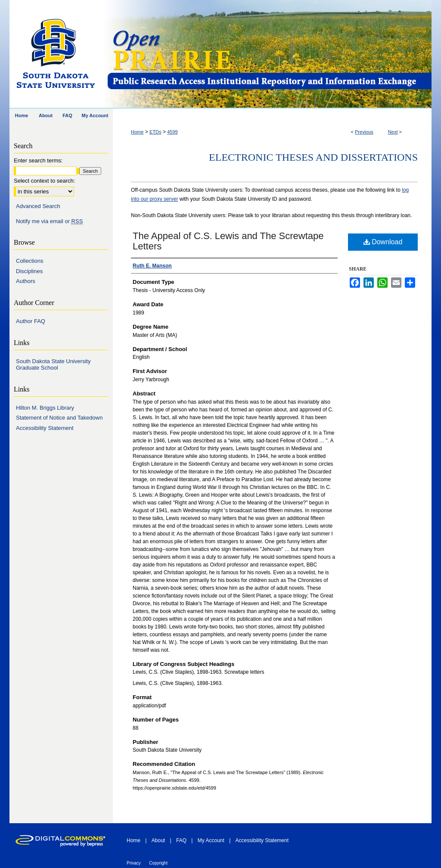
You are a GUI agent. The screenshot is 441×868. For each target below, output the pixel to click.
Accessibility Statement (45, 428)
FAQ (181, 840)
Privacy (134, 863)
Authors (26, 281)
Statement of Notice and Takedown (59, 418)
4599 (172, 132)
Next (393, 132)
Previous (364, 132)
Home (137, 132)
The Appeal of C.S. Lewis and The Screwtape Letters (228, 241)
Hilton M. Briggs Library (45, 408)
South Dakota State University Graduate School (53, 365)
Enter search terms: (38, 160)
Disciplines (29, 271)
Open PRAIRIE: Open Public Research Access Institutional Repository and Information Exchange (269, 54)
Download (383, 242)
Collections (30, 261)
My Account (211, 840)
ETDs (155, 132)
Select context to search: (44, 181)
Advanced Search (38, 206)
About (158, 840)
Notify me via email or (49, 221)
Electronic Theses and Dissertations (313, 157)
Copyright (158, 863)
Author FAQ (31, 321)
